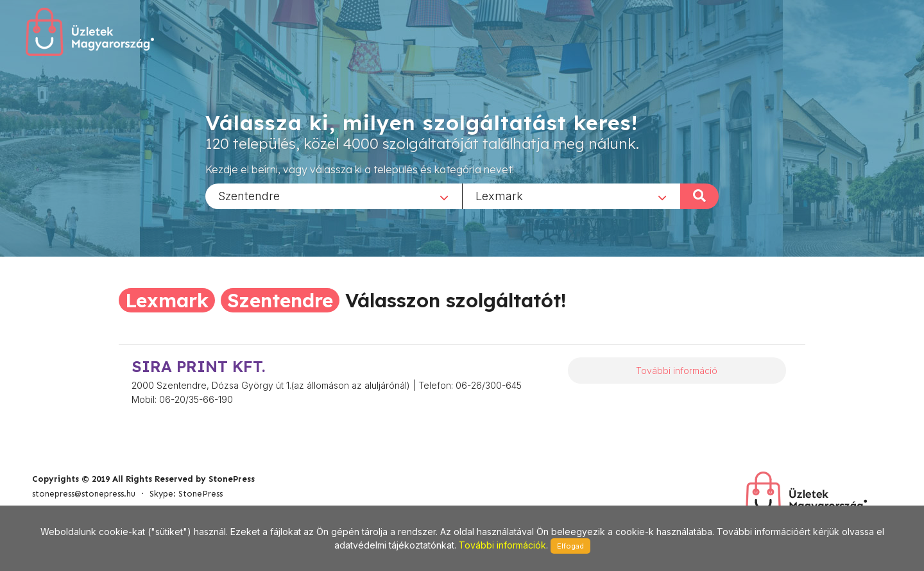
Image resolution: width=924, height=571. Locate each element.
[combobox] (334, 196)
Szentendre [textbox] (249, 195)
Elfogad (570, 546)
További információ (677, 371)
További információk (502, 545)
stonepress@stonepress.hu (84, 494)
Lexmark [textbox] (499, 195)
